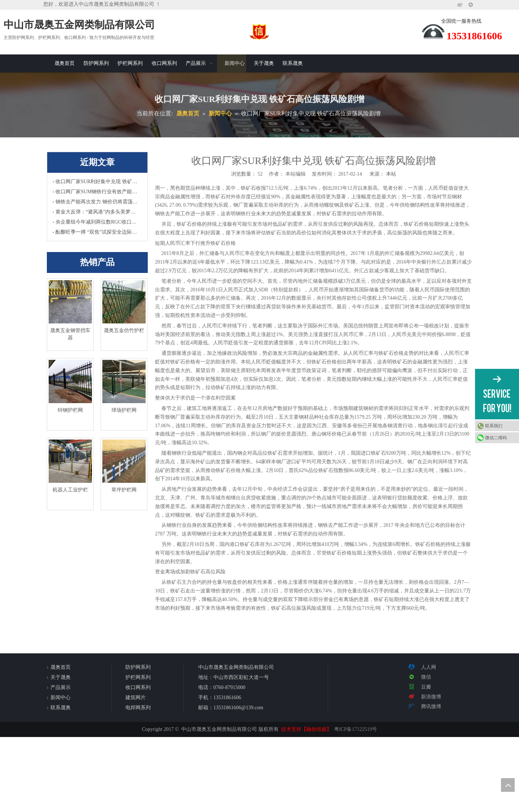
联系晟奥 (61, 708)
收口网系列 (138, 687)
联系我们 (494, 426)
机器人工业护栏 (70, 490)
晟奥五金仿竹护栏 (124, 330)
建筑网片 (136, 698)
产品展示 (61, 687)
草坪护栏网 (124, 490)
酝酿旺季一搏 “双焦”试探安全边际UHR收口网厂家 (97, 232)
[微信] (471, 5)
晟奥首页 (61, 667)
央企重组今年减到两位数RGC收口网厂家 (97, 222)
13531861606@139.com (238, 708)
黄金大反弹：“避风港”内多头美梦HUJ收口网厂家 (97, 212)
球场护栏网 (124, 410)
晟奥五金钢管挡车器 (70, 334)
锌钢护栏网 (70, 410)
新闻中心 (61, 698)
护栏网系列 (138, 677)
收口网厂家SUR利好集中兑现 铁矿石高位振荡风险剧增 (97, 182)
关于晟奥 (61, 677)
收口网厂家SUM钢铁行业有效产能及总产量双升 (97, 192)
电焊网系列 (138, 708)
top (508, 785)
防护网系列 (138, 667)
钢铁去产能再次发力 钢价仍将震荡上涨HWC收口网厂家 (97, 202)
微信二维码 (496, 438)
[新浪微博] (460, 5)
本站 (391, 174)
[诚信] (259, 31)
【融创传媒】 (316, 729)
